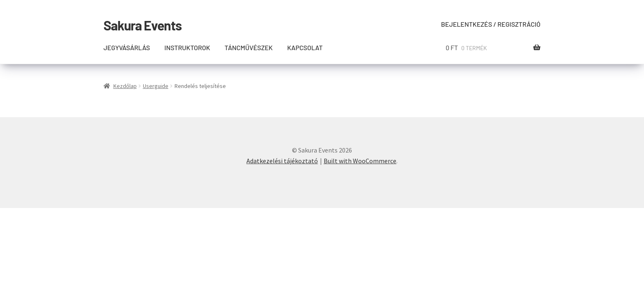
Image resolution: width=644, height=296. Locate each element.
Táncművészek (249, 47)
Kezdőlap (125, 86)
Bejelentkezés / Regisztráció (491, 24)
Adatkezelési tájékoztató (282, 161)
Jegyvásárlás (127, 47)
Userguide (156, 86)
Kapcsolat (305, 47)
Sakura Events (143, 25)
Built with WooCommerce (360, 161)
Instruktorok (187, 47)
